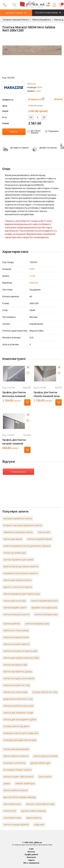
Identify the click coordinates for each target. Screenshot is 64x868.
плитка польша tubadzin (16, 824)
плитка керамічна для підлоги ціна (22, 594)
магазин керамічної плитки (18, 518)
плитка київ (44, 532)
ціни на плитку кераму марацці (20, 797)
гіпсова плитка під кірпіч (16, 726)
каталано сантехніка (14, 763)
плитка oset (10, 811)
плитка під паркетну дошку (18, 671)
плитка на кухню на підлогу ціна (20, 651)
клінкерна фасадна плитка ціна (20, 740)
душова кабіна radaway (33, 811)
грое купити (45, 777)
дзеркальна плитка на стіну (18, 699)
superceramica (34, 818)
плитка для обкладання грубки (20, 719)
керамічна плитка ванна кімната (21, 573)
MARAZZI (32, 84)
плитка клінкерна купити (16, 614)
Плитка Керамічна (41, 20)
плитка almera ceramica (16, 756)
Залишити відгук (18, 472)
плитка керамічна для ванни (18, 560)
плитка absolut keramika (16, 749)
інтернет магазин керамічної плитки (23, 525)
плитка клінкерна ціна (46, 614)
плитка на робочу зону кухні (18, 706)
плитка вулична (12, 624)
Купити (14, 132)
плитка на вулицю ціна (37, 624)
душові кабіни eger (40, 763)
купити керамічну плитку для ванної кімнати (27, 546)
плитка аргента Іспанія (46, 756)
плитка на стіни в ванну (16, 630)
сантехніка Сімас (12, 818)
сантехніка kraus (12, 804)
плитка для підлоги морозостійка (21, 658)
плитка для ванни (13, 539)
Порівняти (54, 131)
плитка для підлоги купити (17, 580)
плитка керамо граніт (15, 607)
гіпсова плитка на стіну (45, 692)
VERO (40, 87)
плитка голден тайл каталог (18, 777)
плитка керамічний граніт (44, 601)
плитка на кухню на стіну (17, 685)
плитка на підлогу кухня (16, 637)
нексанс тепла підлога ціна (40, 804)
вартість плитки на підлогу (18, 587)
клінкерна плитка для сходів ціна (21, 733)
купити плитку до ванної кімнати (21, 566)
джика (7, 783)
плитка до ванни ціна (15, 553)
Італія (38, 91)
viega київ (39, 824)
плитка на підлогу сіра (15, 665)
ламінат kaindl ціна (25, 783)
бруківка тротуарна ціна (44, 607)
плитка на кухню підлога (16, 644)
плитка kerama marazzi (16, 790)
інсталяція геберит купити (17, 770)
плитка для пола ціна (15, 601)
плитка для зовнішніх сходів (18, 713)
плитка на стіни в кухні (15, 692)
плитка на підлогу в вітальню (19, 678)
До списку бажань (36, 132)
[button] (43, 99)
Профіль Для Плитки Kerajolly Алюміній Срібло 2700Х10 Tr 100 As (16, 444)
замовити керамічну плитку (18, 532)
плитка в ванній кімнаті (40, 539)
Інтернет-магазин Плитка (16, 20)
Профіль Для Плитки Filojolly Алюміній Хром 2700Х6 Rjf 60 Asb (47, 396)
